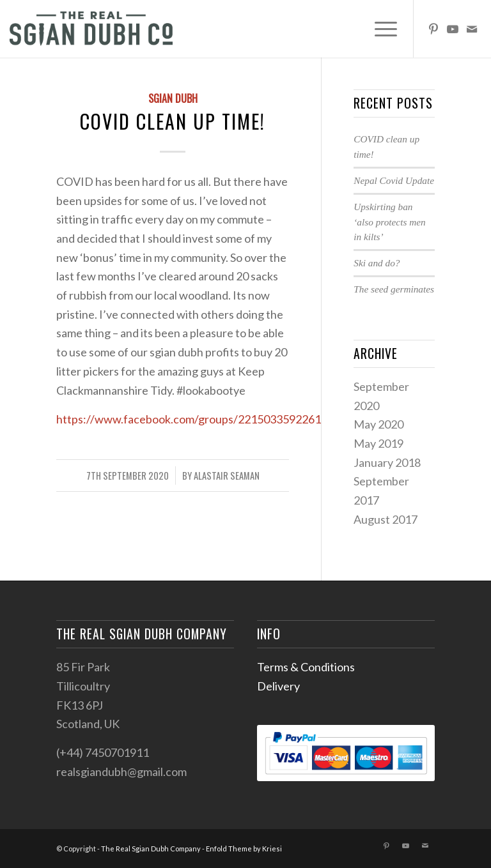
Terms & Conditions (306, 667)
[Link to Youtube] (453, 29)
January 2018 (387, 462)
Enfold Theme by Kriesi (244, 849)
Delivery (278, 686)
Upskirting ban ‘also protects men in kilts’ (389, 222)
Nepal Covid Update (394, 180)
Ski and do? (377, 263)
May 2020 (378, 424)
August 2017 (386, 519)
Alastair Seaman (227, 476)
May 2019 (378, 443)
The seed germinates (394, 289)
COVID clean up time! (173, 121)
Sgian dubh (173, 98)
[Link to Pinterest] (433, 29)
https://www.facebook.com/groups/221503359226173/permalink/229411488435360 (272, 419)
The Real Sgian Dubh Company (151, 849)
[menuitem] (379, 29)
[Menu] (379, 29)
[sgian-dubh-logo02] (91, 29)
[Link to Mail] (472, 29)
